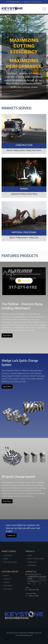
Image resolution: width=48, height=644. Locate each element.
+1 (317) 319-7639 (33, 590)
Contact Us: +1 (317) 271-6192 (33, 2)
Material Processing (24, 232)
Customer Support (14, 2)
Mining (24, 189)
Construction (24, 145)
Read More (7, 335)
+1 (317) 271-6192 (33, 596)
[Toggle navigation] (44, 9)
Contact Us (11, 535)
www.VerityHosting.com (24, 635)
